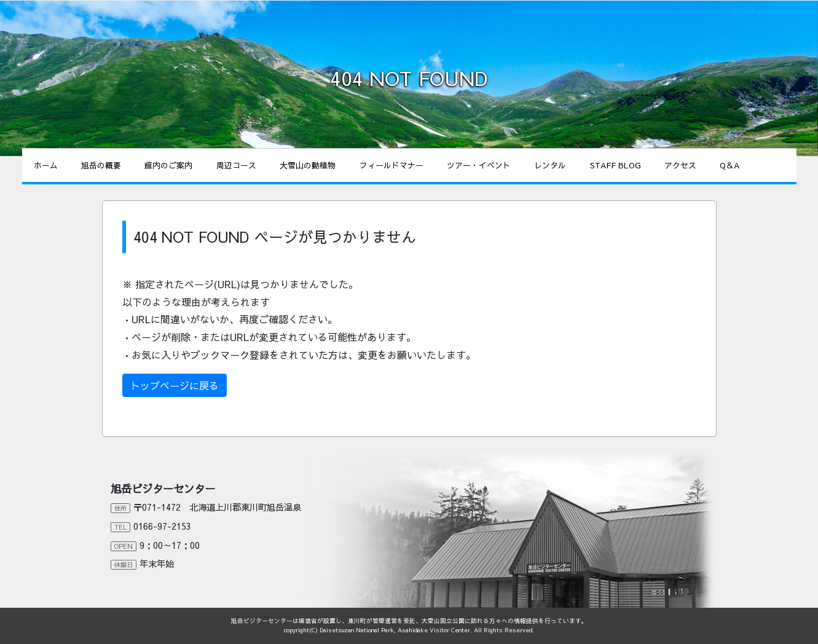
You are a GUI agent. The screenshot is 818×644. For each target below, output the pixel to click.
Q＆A (730, 165)
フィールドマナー (391, 165)
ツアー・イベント (479, 165)
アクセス (680, 165)
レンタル (550, 165)
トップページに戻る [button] (175, 385)
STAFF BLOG (615, 165)
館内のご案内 (168, 165)
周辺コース (236, 165)
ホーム (46, 165)
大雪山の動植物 (308, 165)
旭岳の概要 (101, 165)
